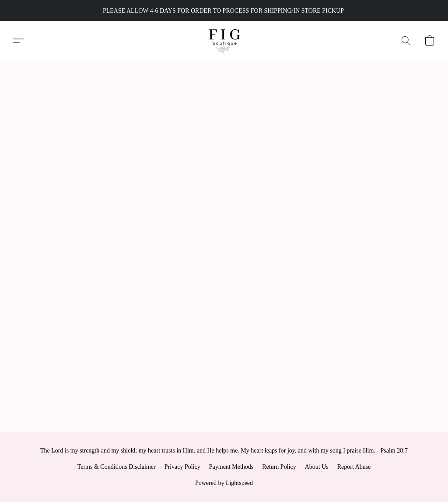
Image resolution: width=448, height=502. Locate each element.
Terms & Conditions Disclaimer (117, 467)
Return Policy (279, 467)
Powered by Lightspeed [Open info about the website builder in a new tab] (224, 483)
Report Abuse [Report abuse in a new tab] (354, 467)
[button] (224, 41)
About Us (317, 467)
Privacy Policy (182, 467)
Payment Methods (231, 467)
